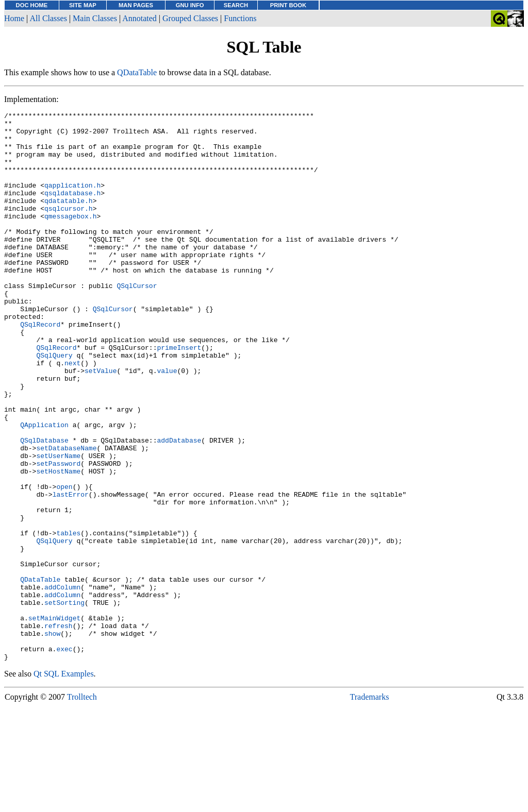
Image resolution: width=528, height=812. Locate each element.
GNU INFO (190, 5)
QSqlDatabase (44, 506)
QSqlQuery (54, 404)
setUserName (58, 525)
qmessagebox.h (70, 238)
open (64, 562)
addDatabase (179, 506)
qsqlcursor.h (69, 228)
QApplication (44, 488)
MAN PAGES (136, 5)
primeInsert (179, 395)
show (52, 738)
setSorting (64, 701)
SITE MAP (83, 5)
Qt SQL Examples (64, 783)
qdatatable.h (69, 219)
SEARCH (236, 5)
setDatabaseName (66, 516)
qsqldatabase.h (72, 210)
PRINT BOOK (288, 5)
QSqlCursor (137, 321)
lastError (71, 571)
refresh (59, 729)
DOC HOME (32, 5)
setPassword (58, 534)
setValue (101, 423)
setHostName (58, 544)
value (167, 423)
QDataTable (137, 72)
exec (64, 757)
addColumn (62, 683)
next (72, 414)
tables (68, 618)
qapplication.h (72, 200)
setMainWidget (54, 720)
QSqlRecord (40, 367)
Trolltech (82, 807)
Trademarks (370, 807)
